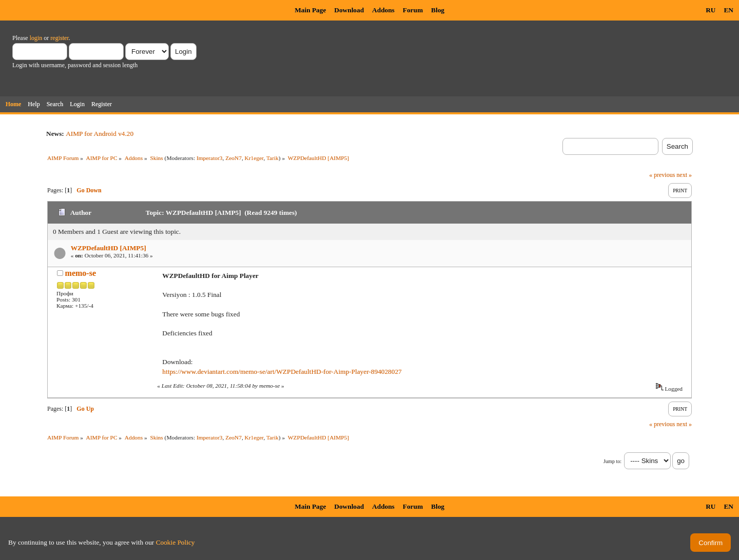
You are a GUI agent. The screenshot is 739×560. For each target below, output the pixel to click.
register (59, 38)
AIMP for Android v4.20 (100, 134)
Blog (438, 10)
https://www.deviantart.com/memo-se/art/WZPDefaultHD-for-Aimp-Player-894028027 (282, 372)
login (36, 38)
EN (728, 10)
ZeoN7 (234, 158)
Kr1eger (254, 158)
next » (684, 175)
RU (711, 10)
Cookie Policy (176, 542)
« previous (662, 175)
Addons (383, 10)
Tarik (273, 158)
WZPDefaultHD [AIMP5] (109, 248)
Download (349, 10)
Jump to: (612, 461)
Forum (413, 10)
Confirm (711, 543)
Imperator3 (210, 158)
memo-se (81, 273)
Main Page (310, 10)
